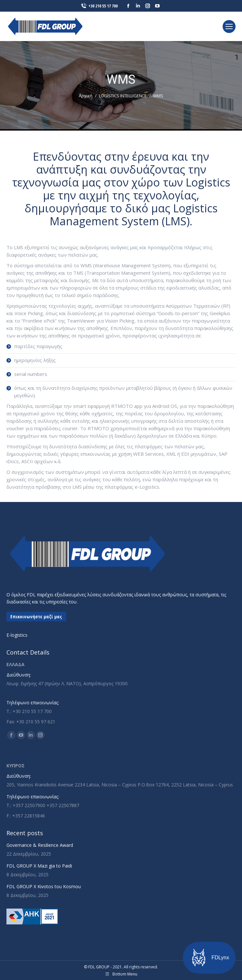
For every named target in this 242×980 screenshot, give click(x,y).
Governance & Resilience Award (40, 845)
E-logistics (17, 635)
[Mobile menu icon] (229, 27)
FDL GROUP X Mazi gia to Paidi (39, 866)
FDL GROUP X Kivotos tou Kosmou (44, 886)
